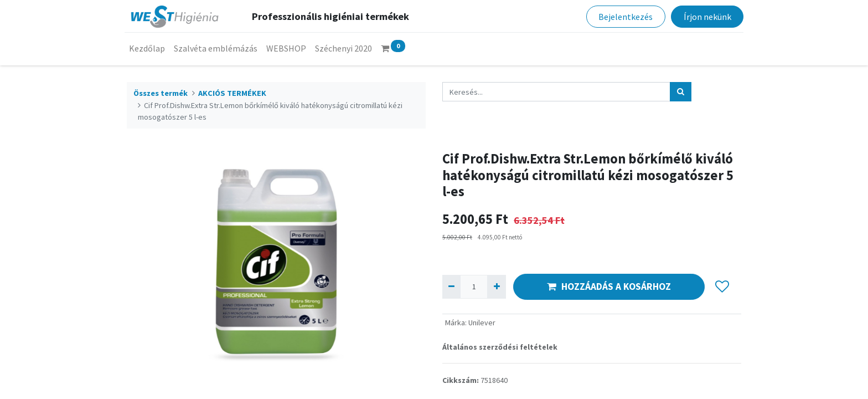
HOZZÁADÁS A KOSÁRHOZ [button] (609, 287)
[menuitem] (149, 48)
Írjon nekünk (705, 17)
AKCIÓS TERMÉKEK (232, 93)
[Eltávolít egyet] (451, 287)
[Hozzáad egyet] (496, 287)
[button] (722, 287)
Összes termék (161, 93)
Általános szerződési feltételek (500, 347)
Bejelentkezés (623, 17)
